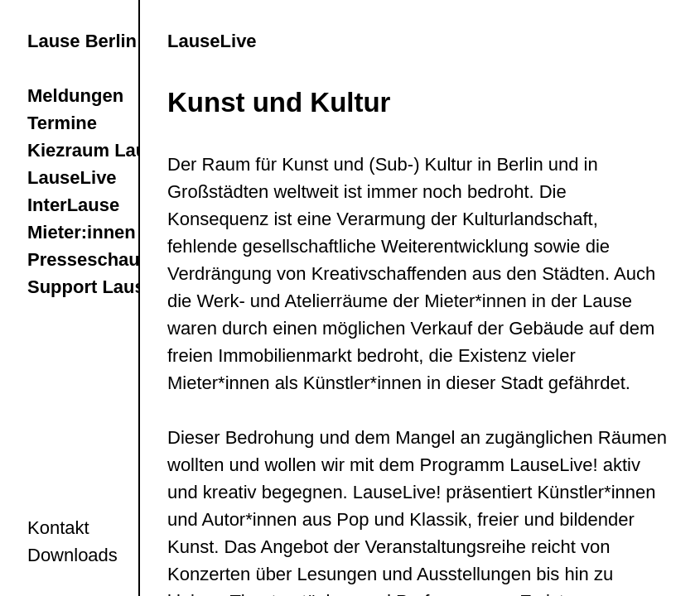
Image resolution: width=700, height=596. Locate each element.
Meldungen (75, 96)
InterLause (73, 205)
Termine (62, 123)
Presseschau (84, 260)
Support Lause (91, 287)
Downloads (72, 555)
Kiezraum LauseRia (111, 150)
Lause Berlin (82, 41)
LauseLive (72, 178)
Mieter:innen (82, 232)
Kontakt (58, 528)
